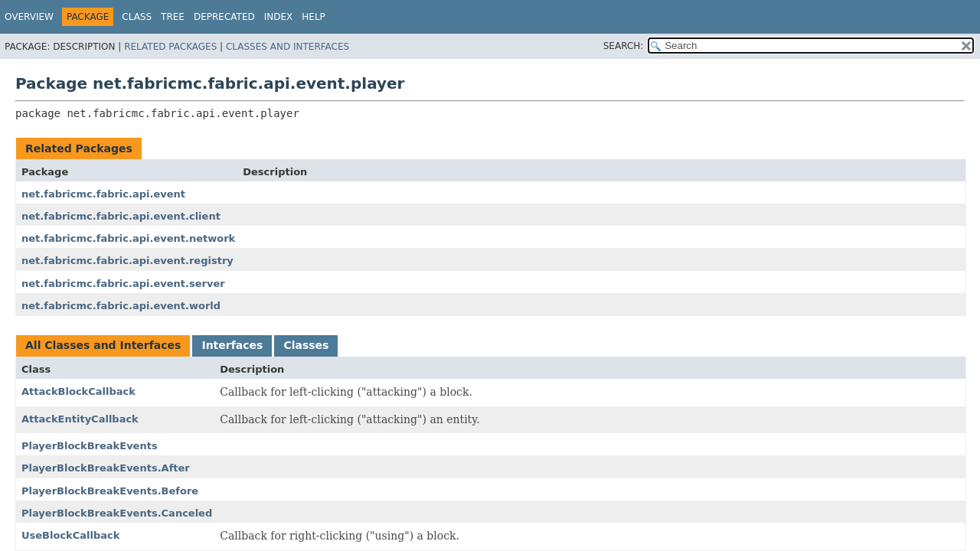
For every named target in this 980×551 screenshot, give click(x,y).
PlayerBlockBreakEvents (90, 446)
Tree (173, 17)
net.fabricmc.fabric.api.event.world (121, 306)
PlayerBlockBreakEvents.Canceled (117, 513)
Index (279, 17)
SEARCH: (624, 46)
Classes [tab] (306, 345)
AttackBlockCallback (78, 391)
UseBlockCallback (70, 535)
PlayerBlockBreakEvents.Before (110, 491)
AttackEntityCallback (80, 419)
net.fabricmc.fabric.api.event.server (123, 284)
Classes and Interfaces (287, 47)
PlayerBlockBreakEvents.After (106, 468)
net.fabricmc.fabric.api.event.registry (127, 261)
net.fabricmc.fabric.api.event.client (121, 216)
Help (314, 17)
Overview (29, 17)
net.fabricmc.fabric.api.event (103, 194)
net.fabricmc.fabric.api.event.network (128, 238)
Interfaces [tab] (232, 345)
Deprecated (224, 17)
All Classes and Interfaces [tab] (103, 345)
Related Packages (170, 47)
